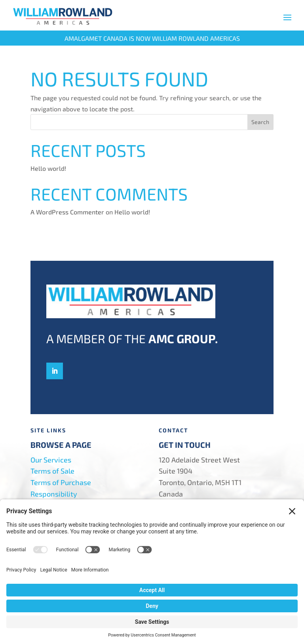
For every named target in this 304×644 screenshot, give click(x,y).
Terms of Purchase (61, 482)
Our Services (51, 460)
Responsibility (54, 494)
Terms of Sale (52, 471)
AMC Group (182, 338)
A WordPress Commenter (67, 212)
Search (260, 122)
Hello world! (48, 168)
